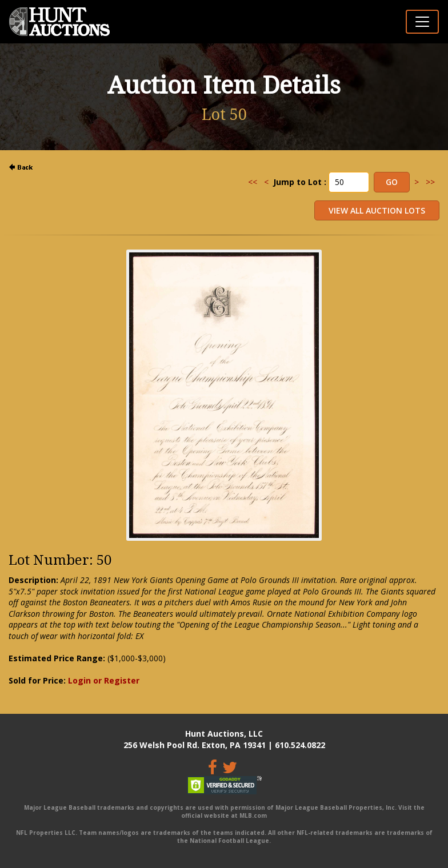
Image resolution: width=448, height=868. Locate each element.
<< (253, 182)
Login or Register (104, 680)
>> (430, 182)
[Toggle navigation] (422, 22)
